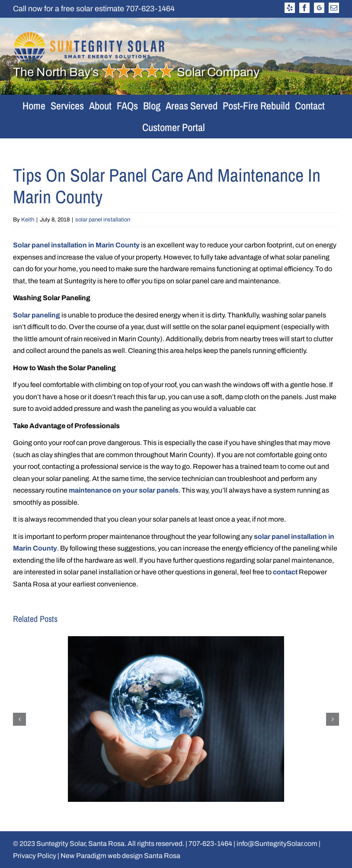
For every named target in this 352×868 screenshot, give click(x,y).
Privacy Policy (35, 856)
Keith (28, 220)
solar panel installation (103, 220)
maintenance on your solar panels (124, 490)
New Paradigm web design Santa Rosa (120, 856)
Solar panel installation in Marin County (76, 245)
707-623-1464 (150, 9)
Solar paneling (37, 315)
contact (285, 572)
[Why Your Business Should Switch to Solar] (176, 640)
